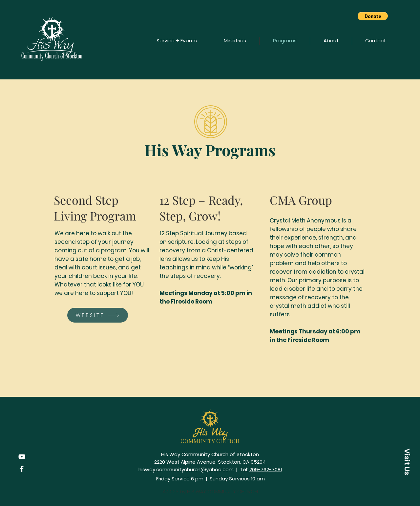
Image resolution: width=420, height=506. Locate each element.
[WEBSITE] (98, 315)
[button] (373, 16)
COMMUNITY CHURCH (210, 441)
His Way (210, 433)
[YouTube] (22, 457)
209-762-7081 (266, 469)
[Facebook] (22, 469)
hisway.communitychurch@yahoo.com (186, 469)
